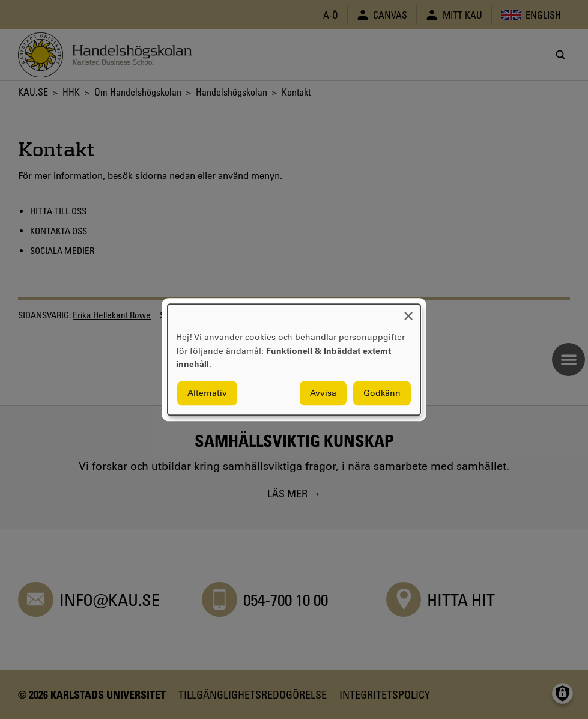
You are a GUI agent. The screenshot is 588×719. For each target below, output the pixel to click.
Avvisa (323, 393)
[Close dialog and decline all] (408, 311)
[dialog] (294, 359)
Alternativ (207, 393)
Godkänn (382, 393)
